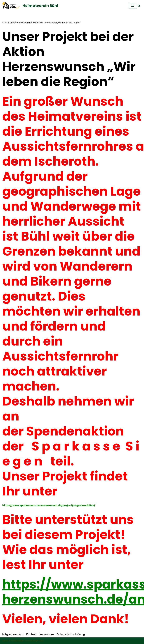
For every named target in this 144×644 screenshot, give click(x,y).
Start (5, 23)
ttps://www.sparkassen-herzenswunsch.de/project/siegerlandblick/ (50, 505)
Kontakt (31, 634)
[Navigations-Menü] (133, 6)
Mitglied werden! (13, 634)
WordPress (37, 641)
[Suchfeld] (139, 6)
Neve (5, 641)
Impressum (47, 634)
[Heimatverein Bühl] (30, 6)
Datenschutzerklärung (71, 634)
